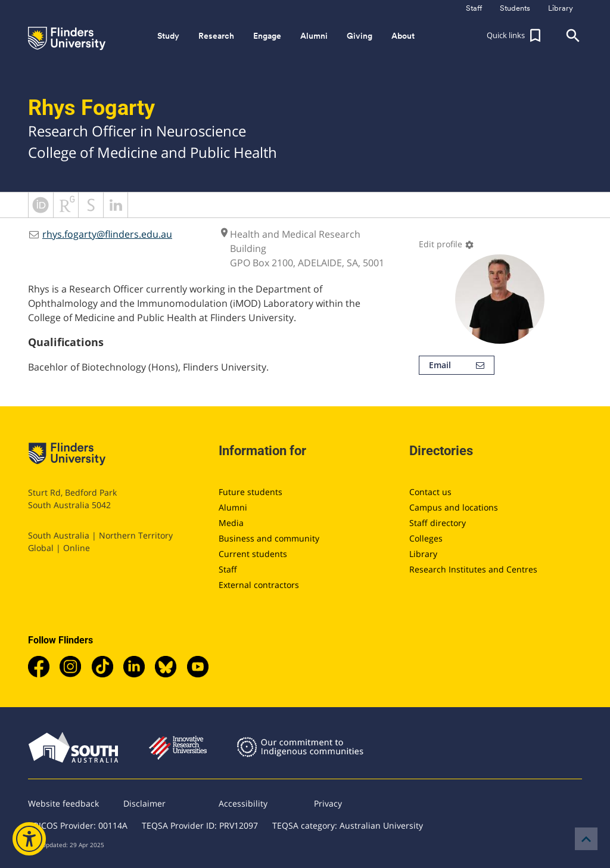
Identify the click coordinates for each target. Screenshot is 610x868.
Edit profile (446, 244)
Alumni (233, 507)
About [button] (403, 36)
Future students (250, 492)
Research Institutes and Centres (473, 569)
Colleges (426, 538)
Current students (253, 554)
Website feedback (63, 803)
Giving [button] (360, 36)
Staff (228, 569)
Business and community (269, 538)
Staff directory (438, 523)
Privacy (328, 803)
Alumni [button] (314, 36)
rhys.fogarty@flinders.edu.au (107, 234)
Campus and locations (454, 507)
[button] (515, 36)
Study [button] (168, 36)
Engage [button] (267, 36)
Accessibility (243, 803)
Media (231, 523)
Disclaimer (144, 803)
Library (423, 554)
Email (457, 365)
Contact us (430, 492)
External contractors (259, 585)
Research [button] (216, 36)
